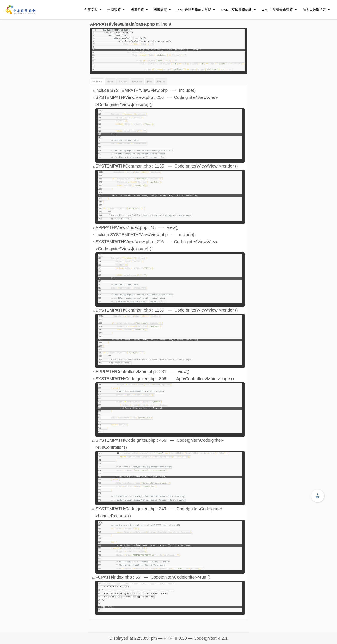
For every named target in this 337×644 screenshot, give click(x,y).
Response (137, 82)
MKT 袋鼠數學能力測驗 (196, 10)
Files (149, 82)
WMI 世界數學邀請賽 (279, 10)
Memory (161, 82)
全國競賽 (116, 10)
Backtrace (97, 82)
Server (110, 82)
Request (123, 82)
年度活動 (93, 10)
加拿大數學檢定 (316, 10)
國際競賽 (139, 10)
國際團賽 (162, 10)
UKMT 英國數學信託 (238, 10)
